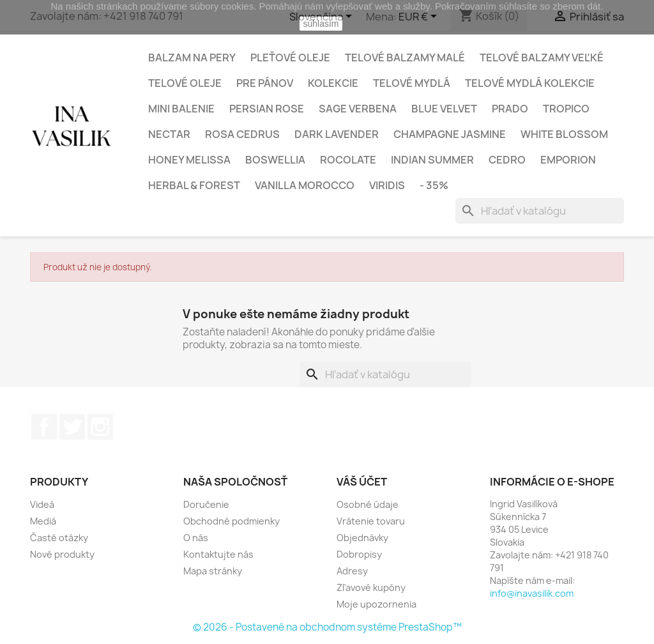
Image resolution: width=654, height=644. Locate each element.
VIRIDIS (387, 185)
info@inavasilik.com (532, 593)
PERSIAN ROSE (267, 109)
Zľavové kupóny (371, 587)
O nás (196, 538)
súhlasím (321, 24)
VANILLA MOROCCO (305, 185)
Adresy (352, 571)
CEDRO (507, 160)
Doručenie (206, 504)
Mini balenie (181, 109)
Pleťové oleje (290, 57)
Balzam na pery (192, 57)
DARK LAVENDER (337, 134)
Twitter (72, 427)
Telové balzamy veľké (542, 57)
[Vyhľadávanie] (540, 211)
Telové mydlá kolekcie (530, 83)
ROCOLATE (348, 160)
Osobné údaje (368, 504)
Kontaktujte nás (218, 554)
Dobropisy (359, 554)
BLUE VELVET (444, 109)
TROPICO (566, 109)
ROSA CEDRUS (242, 134)
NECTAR (169, 134)
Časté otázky (59, 538)
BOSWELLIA (275, 160)
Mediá (43, 521)
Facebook (44, 427)
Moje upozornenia (376, 604)
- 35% (434, 185)
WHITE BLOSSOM (564, 134)
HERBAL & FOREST (194, 185)
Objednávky (362, 538)
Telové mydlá (412, 83)
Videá (42, 504)
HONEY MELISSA (189, 160)
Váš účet (362, 482)
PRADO (510, 109)
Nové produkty (62, 554)
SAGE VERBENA (358, 109)
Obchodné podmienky (232, 521)
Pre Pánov (265, 83)
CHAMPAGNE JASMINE (450, 134)
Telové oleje (185, 83)
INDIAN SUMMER (432, 160)
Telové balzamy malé (405, 57)
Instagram (100, 427)
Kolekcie (333, 83)
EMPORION (568, 160)
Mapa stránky (213, 571)
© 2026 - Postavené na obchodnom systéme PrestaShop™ (327, 627)
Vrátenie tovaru (371, 521)
